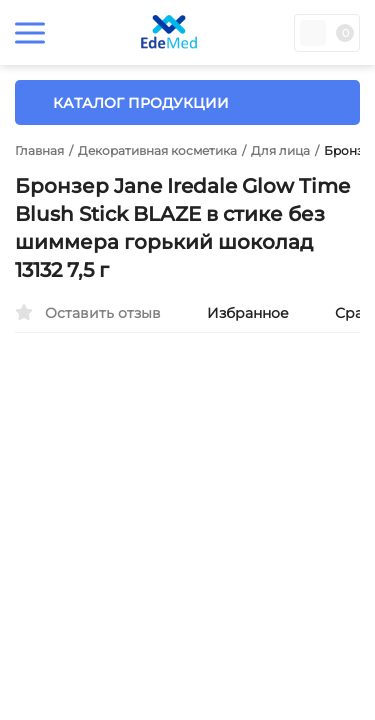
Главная (39, 151)
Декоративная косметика (157, 151)
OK (330, 629)
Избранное (237, 313)
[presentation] (45, 525)
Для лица (280, 151)
